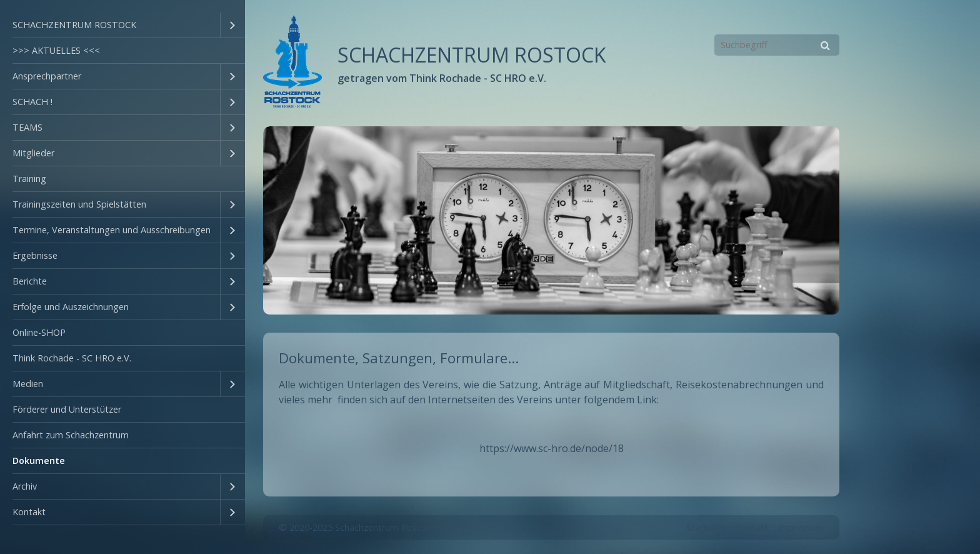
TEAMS (27, 127)
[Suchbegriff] (777, 45)
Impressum (801, 524)
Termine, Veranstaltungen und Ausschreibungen (112, 230)
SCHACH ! (32, 102)
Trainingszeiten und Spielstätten (79, 204)
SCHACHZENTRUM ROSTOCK (74, 25)
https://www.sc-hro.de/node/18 (552, 445)
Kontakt (29, 512)
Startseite (707, 524)
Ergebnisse (35, 255)
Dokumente (39, 461)
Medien (28, 384)
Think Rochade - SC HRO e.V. (72, 358)
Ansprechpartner (47, 76)
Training (29, 179)
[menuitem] (122, 25)
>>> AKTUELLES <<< (56, 50)
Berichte (30, 281)
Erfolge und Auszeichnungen (71, 307)
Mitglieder (33, 153)
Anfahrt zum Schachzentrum (71, 435)
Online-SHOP (39, 332)
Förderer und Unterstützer (67, 409)
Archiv (25, 486)
